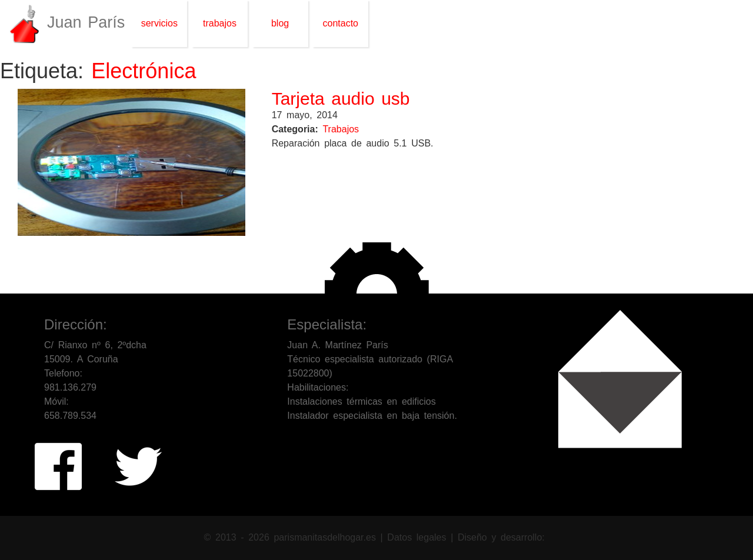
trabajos (220, 23)
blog (280, 23)
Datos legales (419, 537)
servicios (159, 23)
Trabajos (341, 129)
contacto (341, 23)
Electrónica (144, 71)
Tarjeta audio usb (341, 99)
